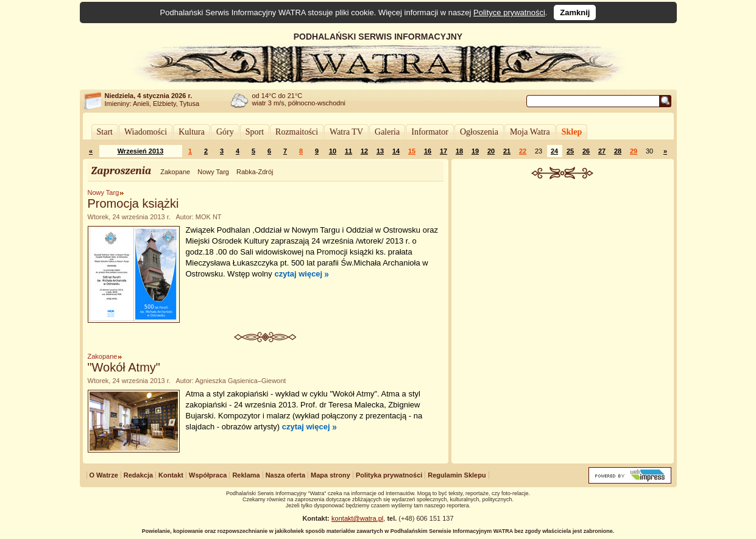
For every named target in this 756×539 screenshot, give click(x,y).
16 (428, 151)
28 (618, 151)
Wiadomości (146, 132)
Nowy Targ (213, 172)
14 (396, 151)
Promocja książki (133, 203)
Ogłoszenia (479, 132)
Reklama (246, 475)
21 (507, 151)
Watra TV (346, 132)
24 (554, 151)
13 (380, 151)
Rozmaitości (297, 132)
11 (348, 151)
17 (443, 151)
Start (105, 132)
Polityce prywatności (509, 12)
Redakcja (138, 475)
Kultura (192, 132)
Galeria (387, 132)
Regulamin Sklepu (457, 475)
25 (570, 151)
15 (412, 151)
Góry (225, 132)
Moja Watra (530, 132)
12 (364, 151)
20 (491, 151)
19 (475, 151)
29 (634, 151)
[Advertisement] (562, 270)
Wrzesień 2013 (141, 151)
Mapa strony (330, 475)
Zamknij (575, 12)
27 (602, 151)
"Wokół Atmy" (124, 367)
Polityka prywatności (389, 475)
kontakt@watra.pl (357, 518)
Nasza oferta (285, 475)
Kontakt (171, 475)
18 (459, 151)
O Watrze (104, 475)
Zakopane (175, 172)
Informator (430, 132)
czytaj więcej (298, 274)
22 (523, 151)
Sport (255, 132)
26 (586, 151)
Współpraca (208, 475)
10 (333, 151)
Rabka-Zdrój (255, 172)
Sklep (572, 132)
